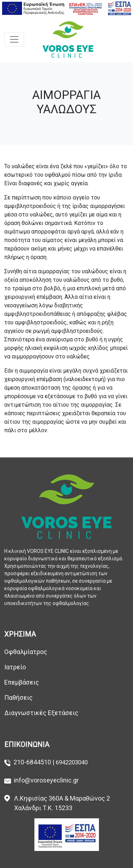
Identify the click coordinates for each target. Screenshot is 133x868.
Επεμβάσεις (22, 682)
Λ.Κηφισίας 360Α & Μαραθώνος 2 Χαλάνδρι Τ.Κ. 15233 (62, 803)
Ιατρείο (15, 667)
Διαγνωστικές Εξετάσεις (41, 713)
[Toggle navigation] (14, 39)
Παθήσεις (20, 697)
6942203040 (72, 762)
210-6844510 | (35, 762)
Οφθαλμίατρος (26, 652)
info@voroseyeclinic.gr (46, 780)
